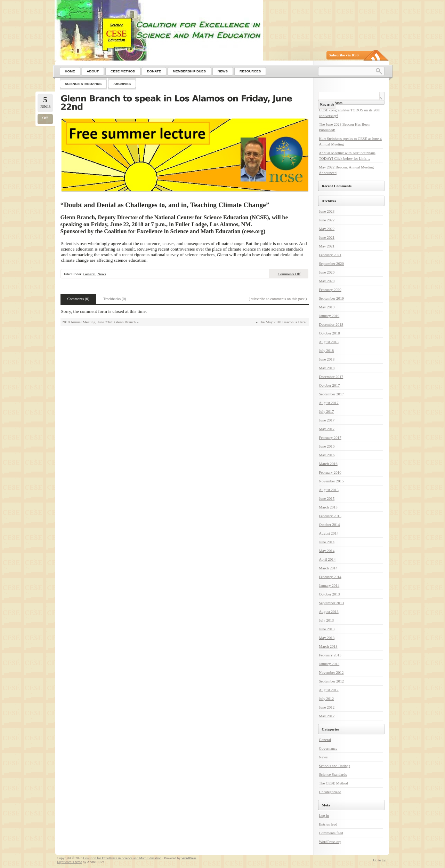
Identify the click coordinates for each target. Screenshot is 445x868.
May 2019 (327, 307)
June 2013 (327, 629)
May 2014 (327, 551)
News (102, 274)
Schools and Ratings (334, 766)
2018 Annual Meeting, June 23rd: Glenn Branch (99, 322)
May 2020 (327, 281)
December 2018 (331, 324)
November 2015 (331, 481)
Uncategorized (330, 792)
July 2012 (326, 699)
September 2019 (331, 298)
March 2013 (328, 646)
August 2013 (329, 611)
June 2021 (327, 237)
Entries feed (328, 824)
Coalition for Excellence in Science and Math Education (122, 858)
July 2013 (326, 620)
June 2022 (327, 220)
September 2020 (331, 263)
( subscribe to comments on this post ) (278, 299)
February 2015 (330, 516)
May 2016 (327, 455)
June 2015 (327, 498)
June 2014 (327, 542)
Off (45, 118)
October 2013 (329, 594)
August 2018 (329, 342)
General (90, 274)
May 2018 (327, 368)
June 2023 (327, 211)
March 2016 (328, 464)
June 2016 (327, 446)
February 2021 (330, 255)
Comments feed (331, 833)
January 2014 (329, 585)
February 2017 (330, 437)
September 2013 (331, 603)
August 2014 (329, 533)
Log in (324, 815)
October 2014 (329, 524)
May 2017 (327, 429)
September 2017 (331, 394)
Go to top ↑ (381, 860)
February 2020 (330, 290)
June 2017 (327, 420)
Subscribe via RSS (344, 55)
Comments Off (289, 274)
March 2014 (328, 568)
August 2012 (329, 690)
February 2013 (330, 655)
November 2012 (331, 672)
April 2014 (327, 559)
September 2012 (331, 681)
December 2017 (331, 377)
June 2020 (327, 272)
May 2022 (327, 229)
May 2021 (327, 246)
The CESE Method (333, 783)
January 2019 (329, 316)
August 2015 (329, 490)
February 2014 (330, 577)
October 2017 (329, 385)
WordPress (189, 858)
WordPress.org (330, 842)
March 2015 (328, 507)
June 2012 (327, 707)
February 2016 (330, 472)
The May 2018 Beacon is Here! (283, 322)
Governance (328, 748)
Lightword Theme (70, 862)
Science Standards (333, 774)
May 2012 (327, 716)
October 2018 (329, 333)
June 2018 (327, 359)
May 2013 (327, 638)
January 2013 (329, 664)
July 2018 (326, 350)
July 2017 (326, 411)
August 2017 (329, 403)
